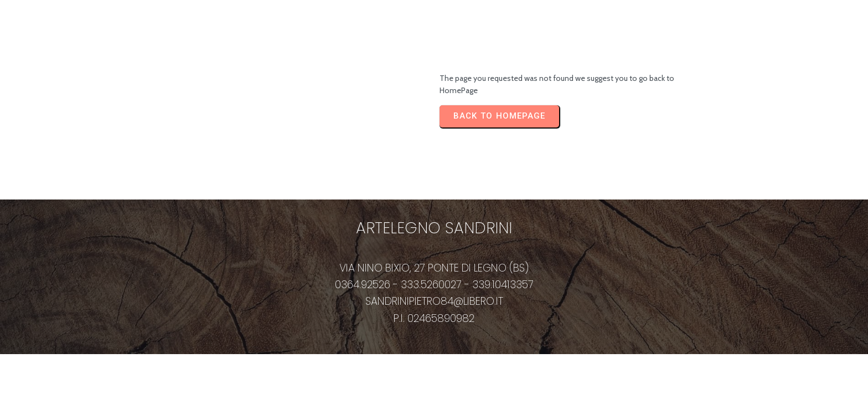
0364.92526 (363, 285)
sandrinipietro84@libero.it (434, 301)
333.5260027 (431, 285)
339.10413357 (503, 285)
